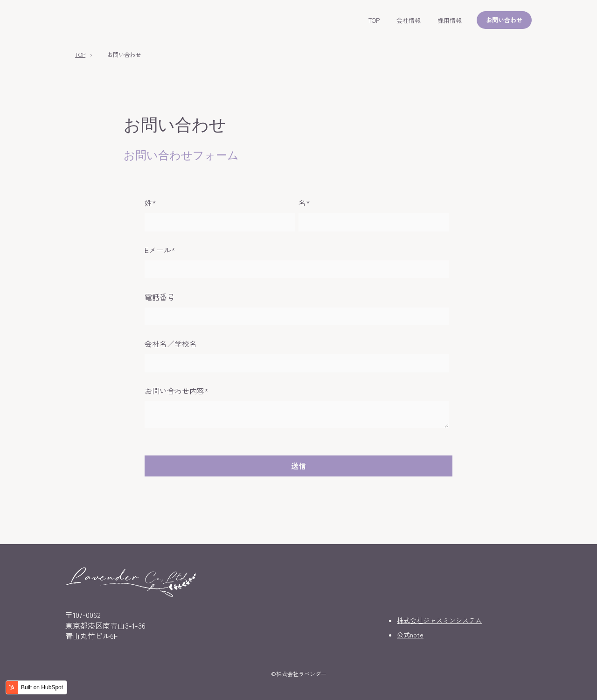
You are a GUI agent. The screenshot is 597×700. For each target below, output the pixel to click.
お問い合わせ (504, 20)
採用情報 (450, 21)
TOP (374, 21)
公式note (410, 635)
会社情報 (409, 21)
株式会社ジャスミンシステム (439, 620)
